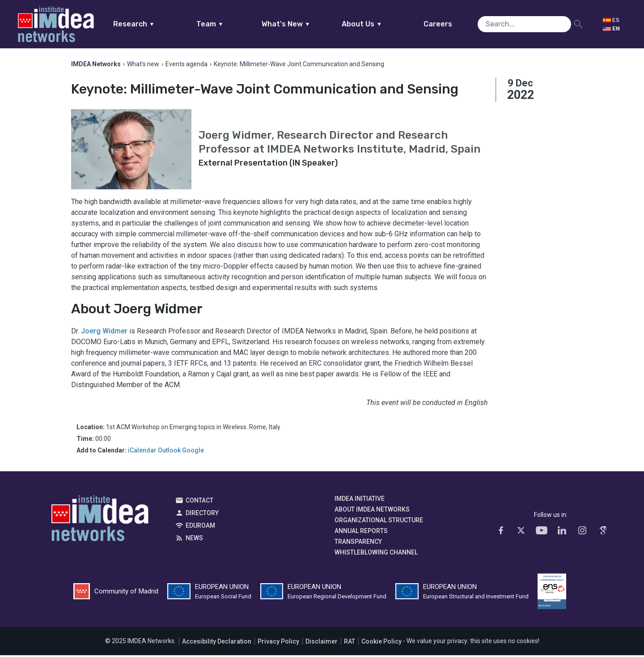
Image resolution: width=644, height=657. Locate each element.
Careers (455, 24)
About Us (379, 24)
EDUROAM (200, 528)
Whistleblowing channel (376, 555)
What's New (303, 24)
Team (227, 24)
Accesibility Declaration (217, 643)
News (194, 540)
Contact (199, 503)
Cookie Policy (381, 643)
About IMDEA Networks (372, 512)
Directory (202, 515)
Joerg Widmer (104, 333)
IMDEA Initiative (360, 501)
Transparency (358, 544)
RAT (350, 643)
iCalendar (142, 452)
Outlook (169, 452)
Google (193, 452)
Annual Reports (361, 533)
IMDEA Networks (100, 523)
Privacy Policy (278, 643)
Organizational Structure (379, 522)
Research (151, 24)
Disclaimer (322, 643)
